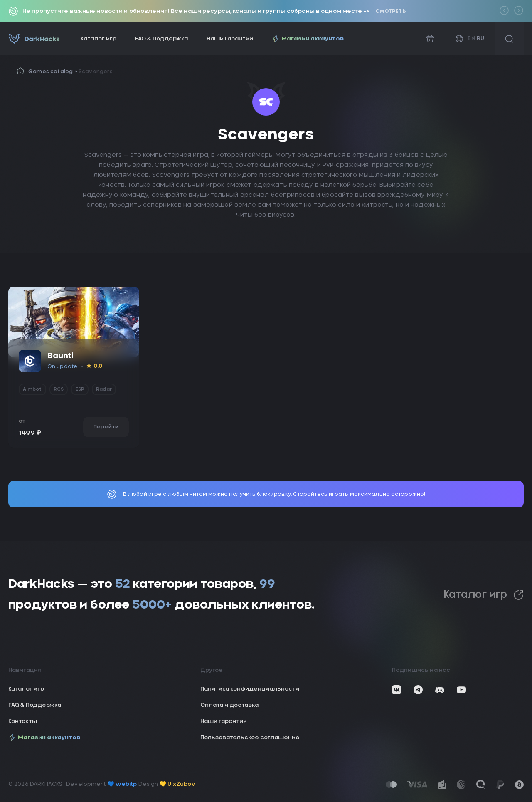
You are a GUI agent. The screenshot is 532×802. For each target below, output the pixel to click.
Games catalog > (53, 72)
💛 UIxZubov (177, 784)
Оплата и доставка (229, 705)
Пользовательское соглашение (250, 738)
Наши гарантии (224, 722)
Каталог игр (99, 39)
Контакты (23, 722)
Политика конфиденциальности (250, 689)
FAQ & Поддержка (161, 39)
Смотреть (390, 11)
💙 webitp (122, 784)
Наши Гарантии (230, 39)
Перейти (106, 427)
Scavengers (96, 72)
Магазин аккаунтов (308, 39)
